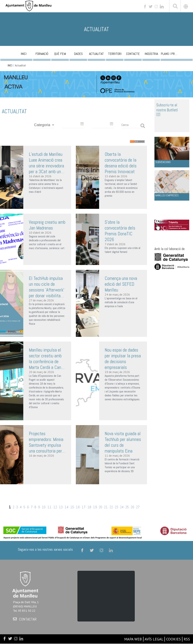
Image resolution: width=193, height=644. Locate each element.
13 (61, 507)
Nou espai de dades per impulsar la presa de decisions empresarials (123, 359)
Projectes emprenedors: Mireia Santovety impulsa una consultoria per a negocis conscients (47, 442)
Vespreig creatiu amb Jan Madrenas (47, 225)
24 (122, 507)
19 (95, 507)
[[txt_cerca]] (175, 7)
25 (127, 507)
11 (49, 507)
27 (138, 507)
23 (116, 507)
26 (132, 507)
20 (100, 507)
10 (44, 507)
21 (106, 507)
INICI (10, 66)
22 (111, 507)
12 (55, 507)
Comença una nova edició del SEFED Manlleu (121, 284)
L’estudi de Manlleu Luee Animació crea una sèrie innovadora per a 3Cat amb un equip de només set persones (46, 163)
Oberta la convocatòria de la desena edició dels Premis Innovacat (121, 163)
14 (66, 507)
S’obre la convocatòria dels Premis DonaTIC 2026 (120, 231)
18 (89, 507)
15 (72, 507)
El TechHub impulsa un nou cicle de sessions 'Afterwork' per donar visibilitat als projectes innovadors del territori (47, 287)
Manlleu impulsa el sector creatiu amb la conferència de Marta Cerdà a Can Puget (45, 359)
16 (78, 507)
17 (84, 507)
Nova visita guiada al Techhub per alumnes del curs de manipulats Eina (123, 442)
